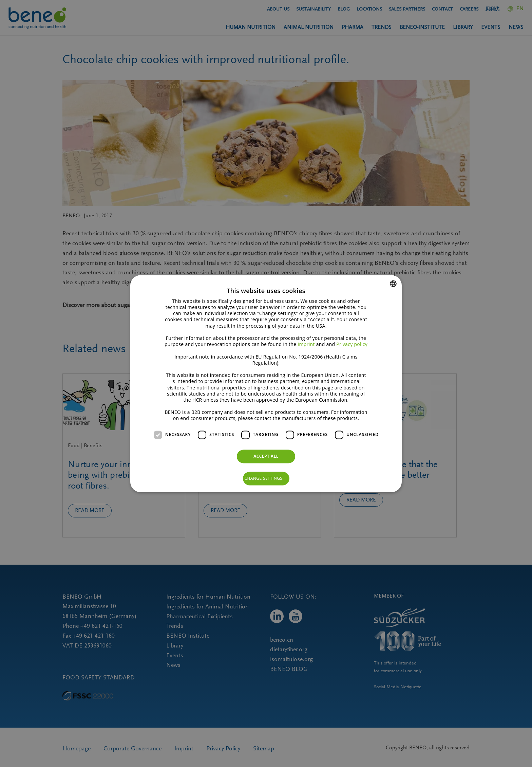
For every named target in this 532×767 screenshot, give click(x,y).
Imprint (306, 344)
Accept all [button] (266, 456)
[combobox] (393, 284)
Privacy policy (352, 344)
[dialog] (266, 383)
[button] (266, 478)
